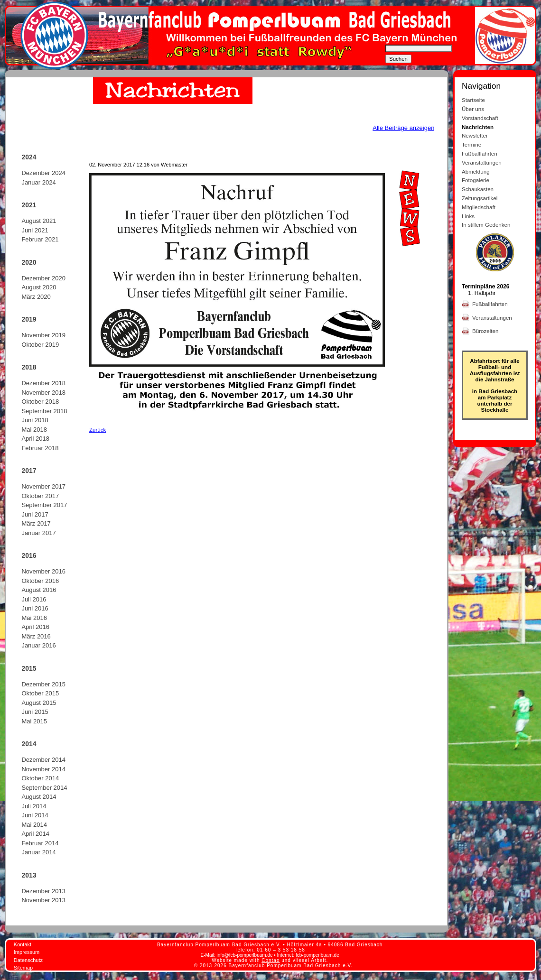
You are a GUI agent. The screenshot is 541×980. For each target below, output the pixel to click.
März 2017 (36, 523)
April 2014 (35, 834)
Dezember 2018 (43, 383)
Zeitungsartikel (480, 198)
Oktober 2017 (40, 496)
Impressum (27, 952)
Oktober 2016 (40, 581)
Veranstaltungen (482, 162)
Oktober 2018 (40, 402)
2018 (29, 367)
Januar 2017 (38, 533)
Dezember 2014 (43, 760)
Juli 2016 (34, 599)
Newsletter (475, 135)
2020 (29, 262)
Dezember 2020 (43, 278)
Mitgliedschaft (479, 207)
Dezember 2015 (43, 684)
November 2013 (43, 900)
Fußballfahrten (480, 153)
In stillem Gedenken (486, 225)
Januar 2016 (38, 645)
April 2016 (35, 627)
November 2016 (43, 571)
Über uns (473, 109)
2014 (29, 744)
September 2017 (44, 505)
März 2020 (36, 297)
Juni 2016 (35, 608)
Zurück (98, 430)
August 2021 (39, 221)
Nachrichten (478, 127)
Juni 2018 (35, 420)
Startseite (473, 100)
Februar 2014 (40, 843)
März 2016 (36, 636)
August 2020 (39, 287)
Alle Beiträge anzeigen (403, 128)
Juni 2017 (35, 514)
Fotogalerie (476, 180)
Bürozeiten (486, 331)
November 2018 (43, 393)
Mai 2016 (34, 618)
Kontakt (23, 944)
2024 (29, 157)
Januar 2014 (38, 852)
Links (468, 216)
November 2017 (43, 486)
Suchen (398, 59)
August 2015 (39, 703)
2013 (29, 875)
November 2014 (43, 769)
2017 (29, 471)
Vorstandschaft (480, 118)
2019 (29, 319)
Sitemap (23, 968)
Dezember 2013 (43, 891)
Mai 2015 (34, 721)
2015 (29, 668)
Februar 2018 (40, 448)
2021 (29, 205)
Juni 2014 (35, 815)
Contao (270, 960)
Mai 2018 (34, 430)
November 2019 (43, 335)
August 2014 (39, 797)
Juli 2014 (34, 806)
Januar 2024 (38, 182)
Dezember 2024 (43, 173)
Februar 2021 (40, 239)
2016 (29, 555)
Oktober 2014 (40, 778)
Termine (471, 144)
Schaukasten (478, 189)
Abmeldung (476, 171)
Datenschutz (28, 960)
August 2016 (39, 590)
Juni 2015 (35, 712)
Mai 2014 (34, 825)
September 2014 (44, 788)
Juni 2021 (35, 230)
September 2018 (44, 411)
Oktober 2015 (40, 693)
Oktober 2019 (40, 345)
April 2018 (35, 439)
